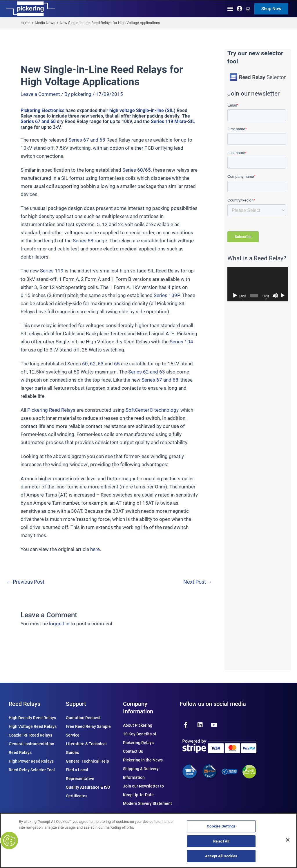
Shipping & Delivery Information (141, 773)
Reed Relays (25, 704)
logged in (59, 624)
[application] (258, 284)
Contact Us (133, 751)
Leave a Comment (40, 94)
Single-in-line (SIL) (156, 110)
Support (76, 704)
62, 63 (97, 364)
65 (117, 364)
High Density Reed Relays (32, 718)
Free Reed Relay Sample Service (88, 731)
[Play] (235, 296)
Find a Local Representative (80, 774)
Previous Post (25, 582)
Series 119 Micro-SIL (173, 121)
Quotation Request (83, 718)
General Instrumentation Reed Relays (31, 748)
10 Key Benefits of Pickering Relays (140, 738)
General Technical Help (87, 761)
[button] (230, 8)
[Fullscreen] (282, 296)
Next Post (198, 582)
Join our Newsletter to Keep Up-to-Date (143, 790)
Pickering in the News (143, 760)
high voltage (122, 110)
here (95, 549)
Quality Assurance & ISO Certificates (88, 792)
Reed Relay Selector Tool (32, 770)
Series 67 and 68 (38, 121)
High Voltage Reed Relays (33, 726)
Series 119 (52, 271)
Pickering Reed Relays (51, 410)
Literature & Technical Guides (86, 748)
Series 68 (83, 241)
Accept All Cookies (221, 856)
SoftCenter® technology (152, 410)
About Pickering (138, 725)
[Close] (288, 840)
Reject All (221, 841)
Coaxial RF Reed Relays (30, 735)
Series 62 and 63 (147, 372)
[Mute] (275, 296)
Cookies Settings (221, 826)
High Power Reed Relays (31, 761)
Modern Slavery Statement (147, 803)
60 (85, 364)
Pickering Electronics (42, 110)
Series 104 (181, 342)
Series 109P (167, 295)
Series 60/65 (137, 170)
